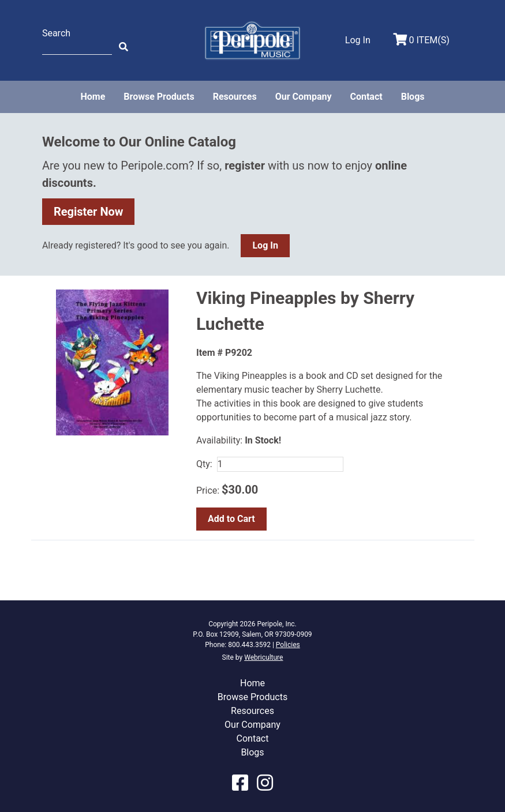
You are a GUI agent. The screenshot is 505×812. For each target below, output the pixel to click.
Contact (366, 97)
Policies (288, 645)
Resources (235, 97)
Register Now (89, 212)
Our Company (304, 97)
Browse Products (159, 97)
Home (93, 97)
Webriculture (263, 657)
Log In (265, 245)
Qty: (204, 464)
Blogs (413, 97)
